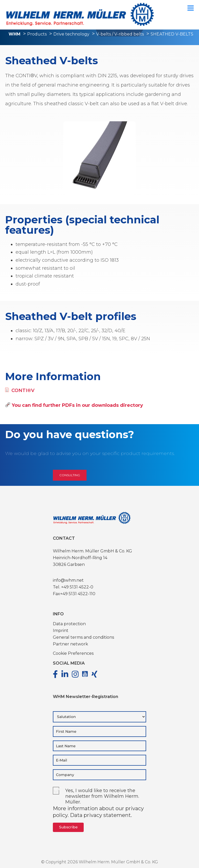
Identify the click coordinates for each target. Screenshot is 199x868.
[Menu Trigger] (191, 8)
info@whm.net (68, 580)
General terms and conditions (83, 637)
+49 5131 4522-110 (78, 594)
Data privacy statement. (101, 815)
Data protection (69, 624)
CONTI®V (20, 390)
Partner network (70, 644)
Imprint (61, 631)
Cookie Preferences (73, 653)
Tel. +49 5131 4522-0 (73, 587)
